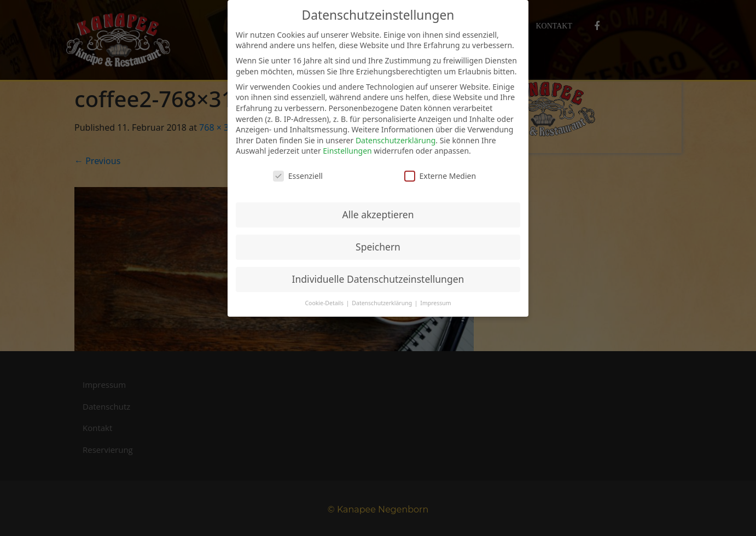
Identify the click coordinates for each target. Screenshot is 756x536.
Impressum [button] (435, 303)
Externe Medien (440, 176)
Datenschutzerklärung (396, 140)
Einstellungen (347, 151)
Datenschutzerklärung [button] (383, 303)
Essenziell (298, 176)
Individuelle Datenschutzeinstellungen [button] (378, 279)
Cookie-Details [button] (325, 303)
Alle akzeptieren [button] (378, 214)
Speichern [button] (378, 247)
